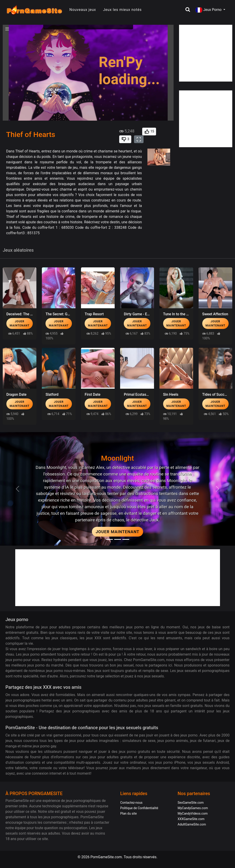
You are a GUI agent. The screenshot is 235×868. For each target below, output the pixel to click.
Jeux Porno (209, 10)
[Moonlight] (109, 539)
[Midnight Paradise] (118, 539)
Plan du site (129, 813)
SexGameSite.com (191, 803)
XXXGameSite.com (191, 819)
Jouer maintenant (20, 323)
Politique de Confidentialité (139, 808)
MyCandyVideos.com (193, 813)
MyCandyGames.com (193, 808)
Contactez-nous (131, 803)
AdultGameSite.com (192, 824)
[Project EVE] (126, 539)
